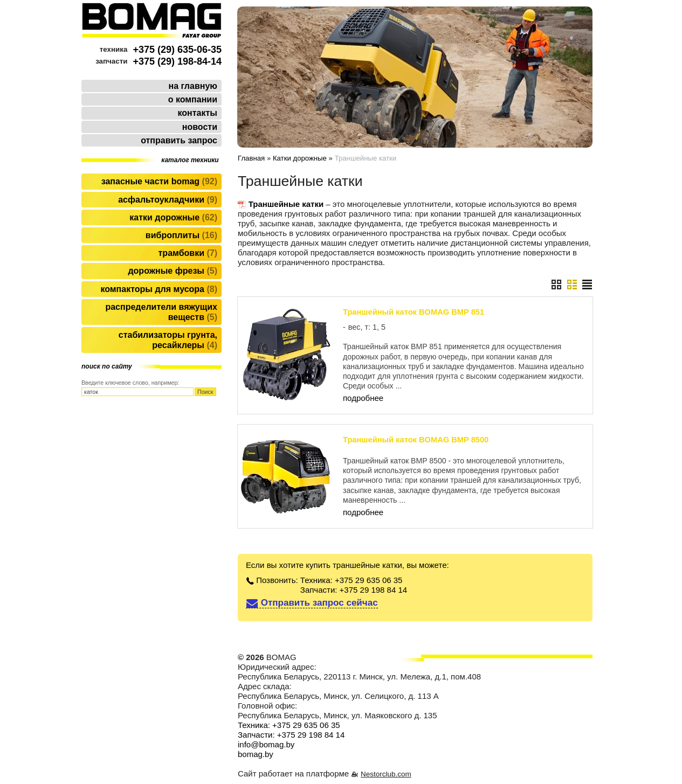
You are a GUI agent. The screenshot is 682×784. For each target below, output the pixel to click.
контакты (198, 113)
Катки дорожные (173, 217)
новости (200, 127)
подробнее (363, 398)
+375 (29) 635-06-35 (177, 50)
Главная (251, 158)
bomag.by (256, 754)
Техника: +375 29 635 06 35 (352, 580)
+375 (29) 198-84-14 (177, 61)
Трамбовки (188, 253)
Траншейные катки (286, 204)
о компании (193, 99)
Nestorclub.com (386, 774)
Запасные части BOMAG (159, 181)
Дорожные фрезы (173, 271)
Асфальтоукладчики (168, 200)
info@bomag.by (266, 744)
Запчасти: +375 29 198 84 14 (354, 590)
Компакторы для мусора (159, 289)
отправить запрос (179, 140)
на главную (193, 86)
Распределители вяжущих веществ (161, 312)
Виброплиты (181, 235)
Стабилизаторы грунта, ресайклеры (168, 340)
